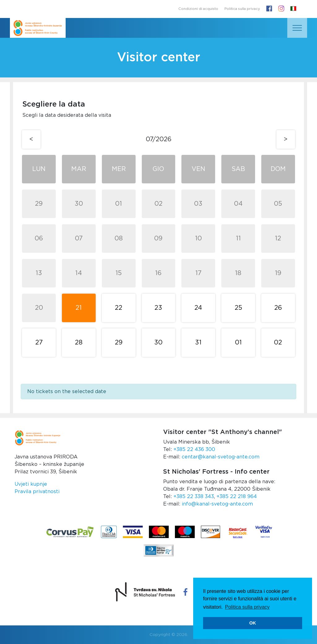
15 (119, 273)
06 (39, 239)
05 (278, 204)
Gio (158, 169)
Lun (39, 169)
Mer (119, 169)
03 (198, 204)
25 (238, 308)
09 (158, 239)
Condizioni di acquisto (198, 9)
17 (198, 273)
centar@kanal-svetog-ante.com (221, 457)
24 (198, 308)
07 (79, 239)
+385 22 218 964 (237, 497)
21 (79, 308)
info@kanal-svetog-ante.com (217, 504)
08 (119, 239)
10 (198, 239)
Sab (238, 169)
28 (79, 343)
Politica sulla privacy (242, 9)
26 (278, 308)
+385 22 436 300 (194, 449)
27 (39, 343)
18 (238, 273)
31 (198, 343)
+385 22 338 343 (194, 497)
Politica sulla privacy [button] (247, 607)
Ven (198, 169)
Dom (278, 169)
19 (278, 273)
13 (39, 273)
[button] (293, 9)
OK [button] (253, 623)
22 (119, 308)
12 (278, 239)
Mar (79, 169)
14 (79, 273)
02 (158, 204)
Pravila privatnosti (37, 492)
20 (39, 308)
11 (238, 239)
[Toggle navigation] (297, 28)
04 (238, 204)
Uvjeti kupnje (31, 484)
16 (158, 273)
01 (119, 204)
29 (39, 204)
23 (158, 308)
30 (79, 204)
